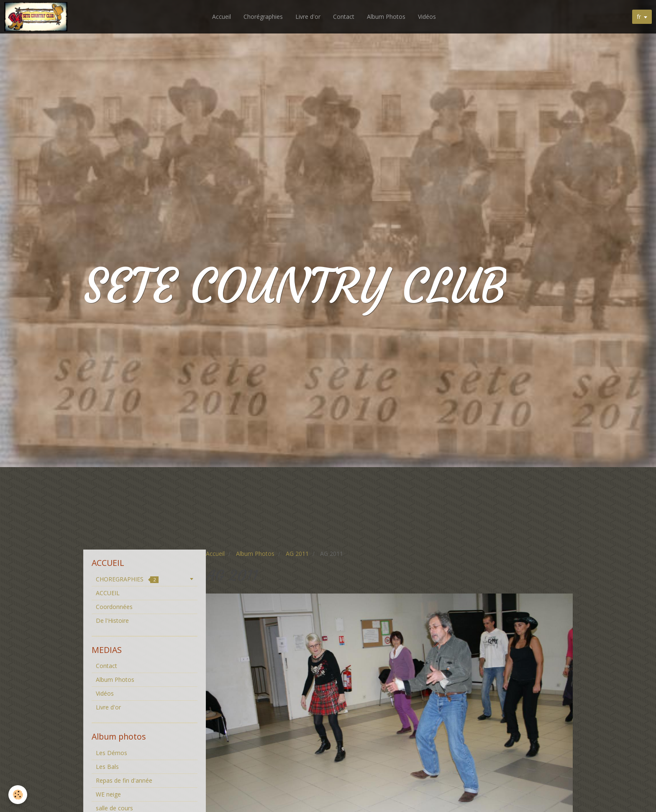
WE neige (108, 794)
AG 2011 (297, 554)
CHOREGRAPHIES (127, 579)
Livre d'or (308, 17)
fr (639, 17)
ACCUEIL (108, 593)
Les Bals (107, 767)
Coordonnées (114, 607)
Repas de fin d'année (124, 780)
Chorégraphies (263, 17)
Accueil (222, 17)
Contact (344, 17)
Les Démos (111, 753)
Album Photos (386, 17)
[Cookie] (18, 795)
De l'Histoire (112, 621)
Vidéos (427, 17)
